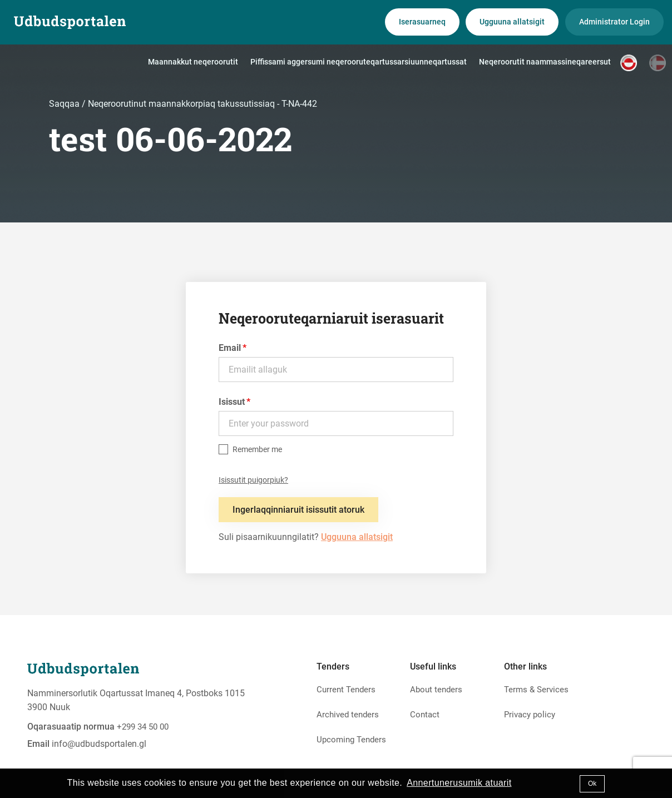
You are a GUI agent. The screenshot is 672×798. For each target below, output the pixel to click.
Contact (425, 715)
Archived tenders (348, 715)
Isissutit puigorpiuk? (253, 480)
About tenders (436, 690)
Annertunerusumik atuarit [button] (459, 783)
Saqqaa (65, 104)
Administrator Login (614, 22)
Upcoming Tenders (351, 740)
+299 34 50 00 (143, 727)
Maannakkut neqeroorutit (193, 62)
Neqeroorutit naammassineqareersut (545, 62)
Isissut (232, 402)
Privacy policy (530, 715)
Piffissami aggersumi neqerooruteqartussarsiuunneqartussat (359, 62)
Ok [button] (592, 784)
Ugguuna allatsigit (512, 22)
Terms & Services (536, 690)
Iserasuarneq (422, 22)
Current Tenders (346, 690)
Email (230, 348)
